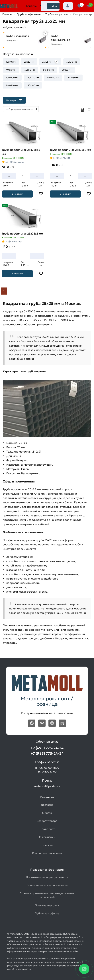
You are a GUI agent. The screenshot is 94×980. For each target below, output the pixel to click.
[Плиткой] (83, 110)
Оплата (47, 813)
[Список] (89, 110)
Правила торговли (47, 905)
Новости (47, 845)
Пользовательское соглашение (47, 885)
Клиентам (34, 6)
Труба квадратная (57, 14)
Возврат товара (47, 821)
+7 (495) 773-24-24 (47, 748)
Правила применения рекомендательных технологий (47, 895)
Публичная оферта (47, 913)
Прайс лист (47, 829)
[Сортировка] (21, 109)
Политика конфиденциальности (47, 877)
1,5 (33, 452)
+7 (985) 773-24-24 (47, 753)
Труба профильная (29, 14)
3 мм (42, 452)
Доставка (47, 805)
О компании (47, 837)
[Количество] (23, 176)
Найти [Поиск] (53, 6)
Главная (7, 14)
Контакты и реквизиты (47, 853)
